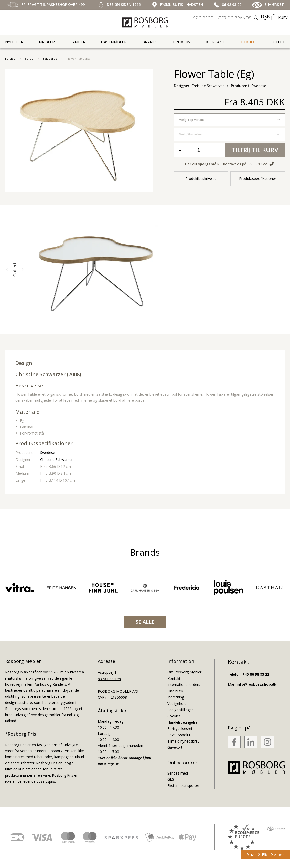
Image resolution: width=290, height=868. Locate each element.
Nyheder (14, 42)
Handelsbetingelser (183, 722)
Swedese (48, 453)
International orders (184, 685)
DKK (265, 16)
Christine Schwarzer (40, 374)
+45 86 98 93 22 (256, 674)
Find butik (175, 691)
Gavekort (175, 747)
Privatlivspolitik (180, 735)
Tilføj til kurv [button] (255, 150)
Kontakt (215, 42)
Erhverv (182, 42)
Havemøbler (114, 42)
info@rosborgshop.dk (256, 684)
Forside (10, 59)
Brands (150, 42)
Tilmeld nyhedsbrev (183, 741)
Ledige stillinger (180, 710)
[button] (7, 270)
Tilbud (247, 42)
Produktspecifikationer (258, 179)
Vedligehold (177, 703)
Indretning (176, 697)
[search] (226, 18)
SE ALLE (145, 622)
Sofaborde (50, 59)
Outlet (277, 42)
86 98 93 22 (257, 164)
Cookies (174, 716)
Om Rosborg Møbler (184, 672)
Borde (29, 59)
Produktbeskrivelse (201, 179)
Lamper (78, 42)
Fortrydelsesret (180, 729)
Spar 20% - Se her (266, 854)
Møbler (47, 42)
